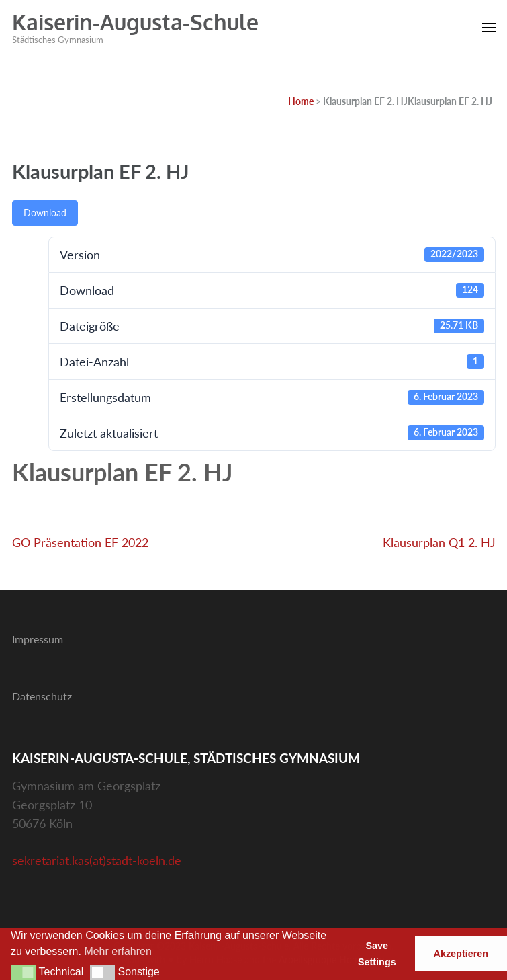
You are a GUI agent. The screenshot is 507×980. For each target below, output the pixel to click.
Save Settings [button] (377, 954)
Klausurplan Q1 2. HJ (439, 542)
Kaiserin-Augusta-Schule (135, 22)
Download (45, 213)
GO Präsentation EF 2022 (80, 542)
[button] (23, 973)
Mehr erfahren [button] (118, 951)
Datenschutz (42, 696)
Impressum (38, 639)
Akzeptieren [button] (461, 954)
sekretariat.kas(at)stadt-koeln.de (97, 860)
